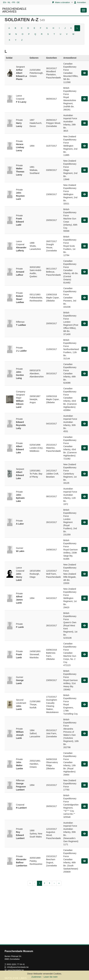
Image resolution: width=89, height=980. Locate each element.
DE (18, 2)
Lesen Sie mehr (51, 977)
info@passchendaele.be (18, 967)
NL (9, 2)
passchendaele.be (16, 970)
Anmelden (80, 2)
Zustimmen (36, 977)
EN (4, 2)
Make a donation (61, 2)
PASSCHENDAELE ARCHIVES (14, 10)
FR (14, 2)
